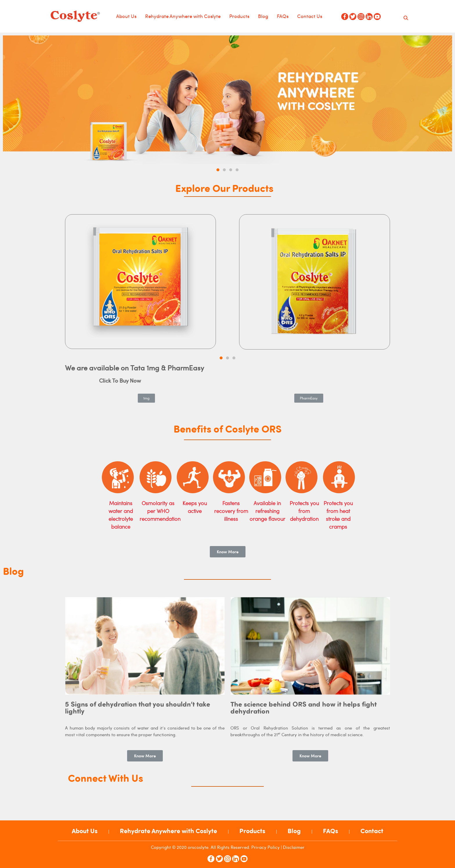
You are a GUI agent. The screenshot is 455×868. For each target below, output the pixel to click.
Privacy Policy (266, 847)
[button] (218, 170)
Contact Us (310, 16)
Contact (372, 831)
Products (239, 16)
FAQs (283, 16)
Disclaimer (294, 847)
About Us (126, 16)
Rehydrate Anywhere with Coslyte (183, 16)
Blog (263, 16)
